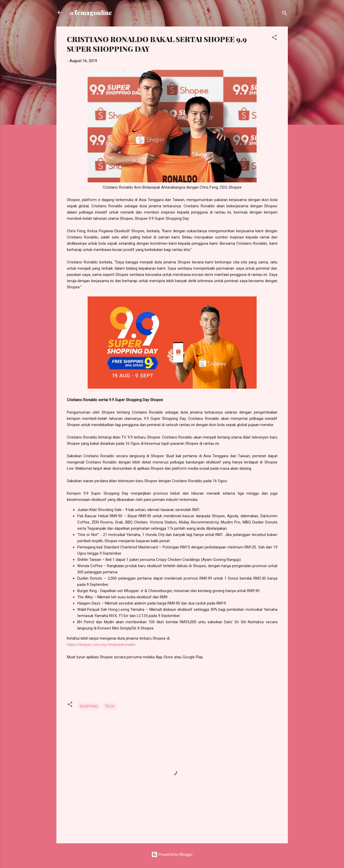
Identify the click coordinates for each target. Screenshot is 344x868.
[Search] (285, 14)
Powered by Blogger (172, 854)
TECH (110, 706)
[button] (274, 38)
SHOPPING (89, 706)
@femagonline (90, 12)
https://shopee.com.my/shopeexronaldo (101, 645)
